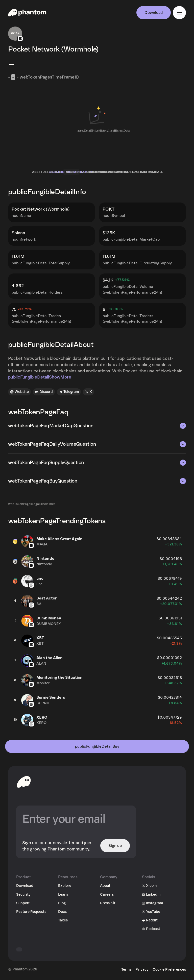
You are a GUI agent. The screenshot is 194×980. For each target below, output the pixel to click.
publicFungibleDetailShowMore (40, 377)
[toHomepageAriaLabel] (24, 782)
